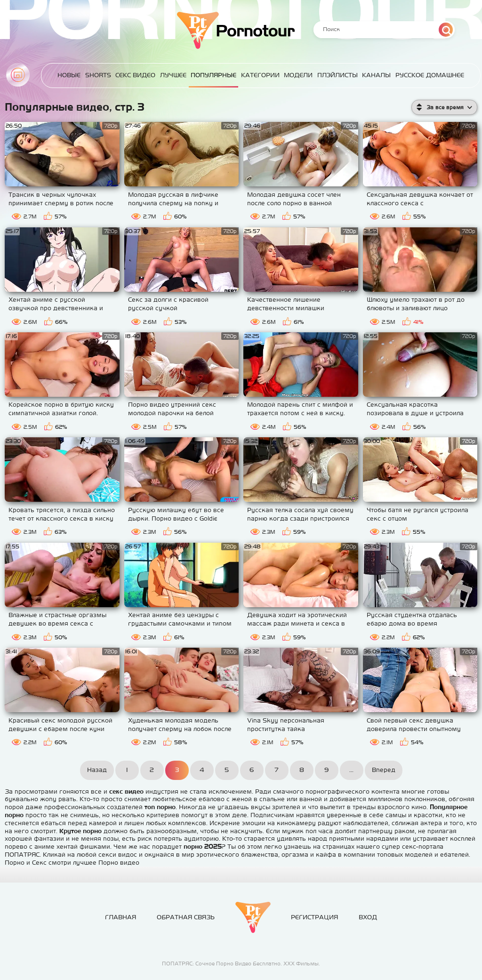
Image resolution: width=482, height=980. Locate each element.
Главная (18, 75)
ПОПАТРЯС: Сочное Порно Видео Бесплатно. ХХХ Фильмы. (241, 964)
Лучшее (178, 75)
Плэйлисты (340, 75)
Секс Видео (141, 75)
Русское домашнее (431, 75)
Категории (264, 75)
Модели (301, 75)
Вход (368, 917)
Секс (39, 863)
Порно (15, 863)
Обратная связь (186, 917)
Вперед (384, 770)
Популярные (218, 75)
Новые (76, 75)
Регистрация (314, 917)
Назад (97, 770)
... (351, 770)
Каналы (378, 75)
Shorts (105, 75)
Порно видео (119, 863)
